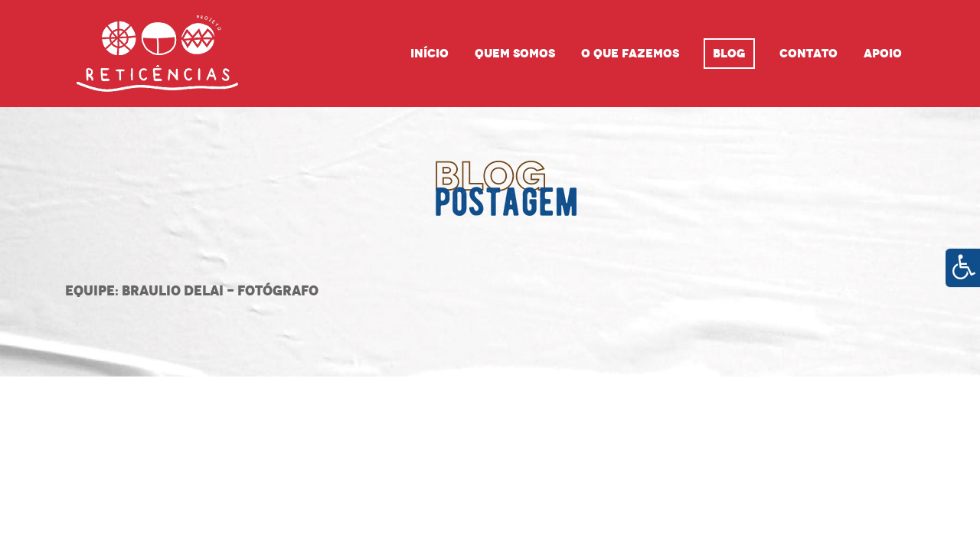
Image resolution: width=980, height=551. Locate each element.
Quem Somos (515, 53)
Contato (808, 53)
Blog (729, 53)
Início (430, 53)
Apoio (883, 53)
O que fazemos (630, 53)
